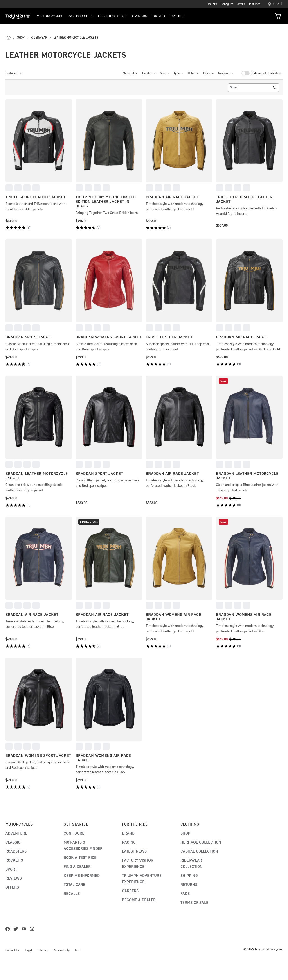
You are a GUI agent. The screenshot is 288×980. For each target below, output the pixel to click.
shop (23, 38)
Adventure (16, 833)
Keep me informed (82, 876)
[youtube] (25, 929)
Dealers (212, 4)
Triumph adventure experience (142, 879)
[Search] (275, 88)
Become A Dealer (139, 900)
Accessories (81, 16)
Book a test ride (80, 858)
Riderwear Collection (191, 864)
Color (193, 73)
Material (130, 73)
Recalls (72, 894)
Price (208, 73)
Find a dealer (77, 867)
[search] (254, 88)
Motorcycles (50, 16)
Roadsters (16, 851)
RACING (177, 16)
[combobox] (15, 73)
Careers (130, 891)
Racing (129, 842)
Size (165, 73)
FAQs (185, 894)
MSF (78, 950)
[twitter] (17, 929)
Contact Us (12, 950)
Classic (13, 842)
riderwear (41, 38)
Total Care (74, 885)
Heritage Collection (201, 842)
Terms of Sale (194, 903)
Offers (241, 4)
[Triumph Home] (18, 16)
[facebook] (9, 929)
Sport (11, 869)
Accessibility (62, 950)
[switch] (245, 73)
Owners (139, 16)
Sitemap (43, 950)
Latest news (134, 851)
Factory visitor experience (138, 864)
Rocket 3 (14, 860)
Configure (227, 4)
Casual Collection (199, 851)
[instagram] (33, 929)
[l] (11, 38)
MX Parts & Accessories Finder (83, 846)
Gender (149, 73)
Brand (128, 833)
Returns (189, 885)
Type (179, 73)
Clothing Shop (112, 16)
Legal (29, 950)
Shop (185, 833)
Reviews (226, 73)
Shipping (189, 876)
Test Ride (255, 4)
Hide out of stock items (267, 73)
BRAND (159, 16)
